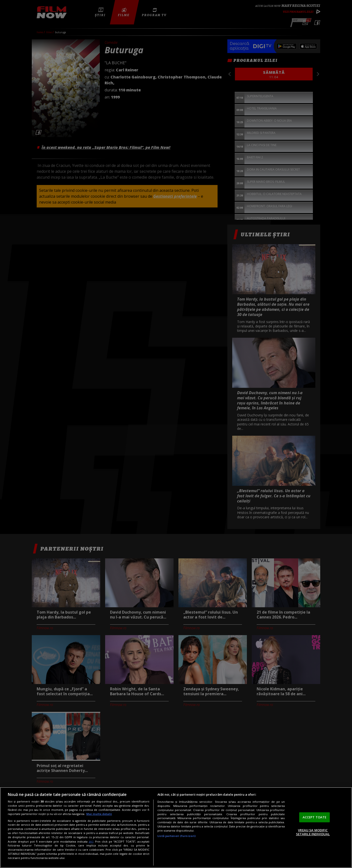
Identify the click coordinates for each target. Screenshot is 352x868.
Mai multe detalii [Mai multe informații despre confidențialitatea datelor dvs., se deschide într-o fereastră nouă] (99, 814)
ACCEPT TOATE (315, 817)
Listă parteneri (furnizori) (176, 836)
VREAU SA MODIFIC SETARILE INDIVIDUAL (313, 832)
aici (91, 841)
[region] (176, 828)
